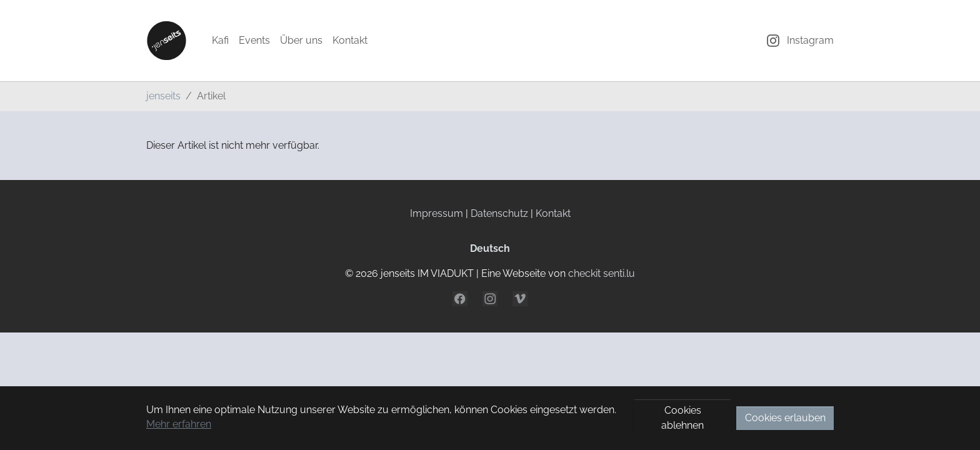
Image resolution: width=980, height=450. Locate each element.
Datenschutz (499, 213)
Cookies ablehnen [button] (682, 418)
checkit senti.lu (602, 273)
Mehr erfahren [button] (179, 424)
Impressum (437, 213)
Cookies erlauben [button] (785, 418)
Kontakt (553, 213)
